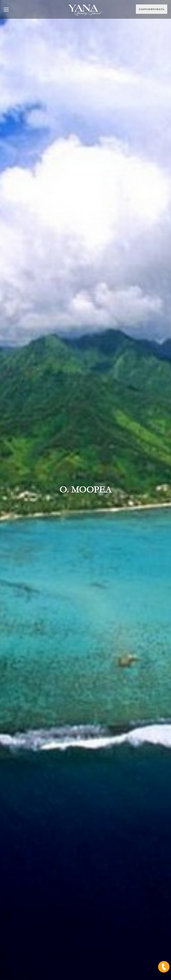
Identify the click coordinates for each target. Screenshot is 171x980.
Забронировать (152, 9)
